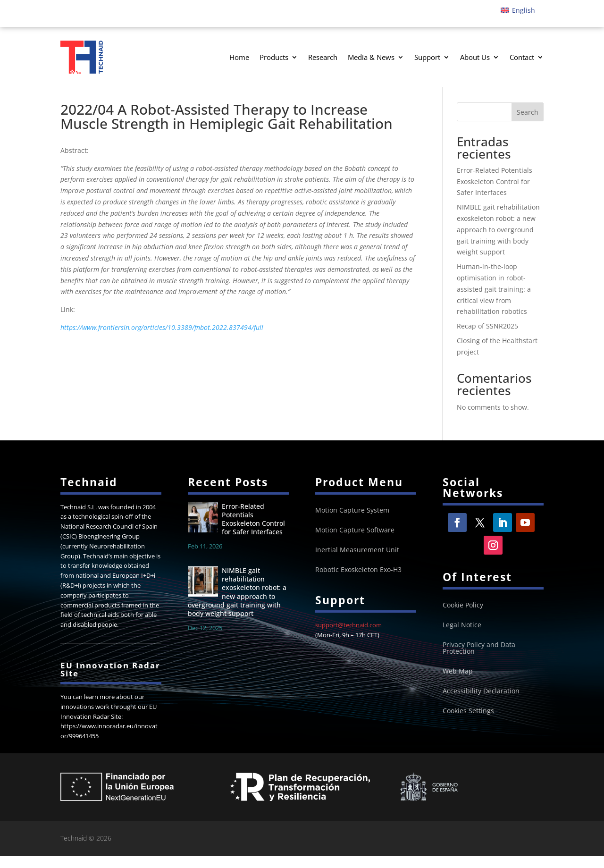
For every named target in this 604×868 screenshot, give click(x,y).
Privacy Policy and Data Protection (479, 660)
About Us (475, 57)
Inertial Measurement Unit (357, 562)
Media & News (371, 57)
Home (239, 57)
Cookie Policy (463, 617)
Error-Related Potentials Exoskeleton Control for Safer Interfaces (495, 193)
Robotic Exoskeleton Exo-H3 (358, 582)
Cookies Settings (468, 723)
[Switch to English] (518, 10)
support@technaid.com (348, 637)
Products (274, 57)
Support (427, 57)
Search (528, 124)
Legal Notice (462, 637)
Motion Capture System (352, 522)
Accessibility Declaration (481, 703)
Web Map (458, 683)
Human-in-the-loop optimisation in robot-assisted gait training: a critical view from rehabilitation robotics (494, 301)
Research (323, 57)
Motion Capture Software (355, 542)
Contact (522, 57)
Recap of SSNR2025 (487, 338)
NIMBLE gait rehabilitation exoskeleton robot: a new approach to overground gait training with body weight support (498, 242)
